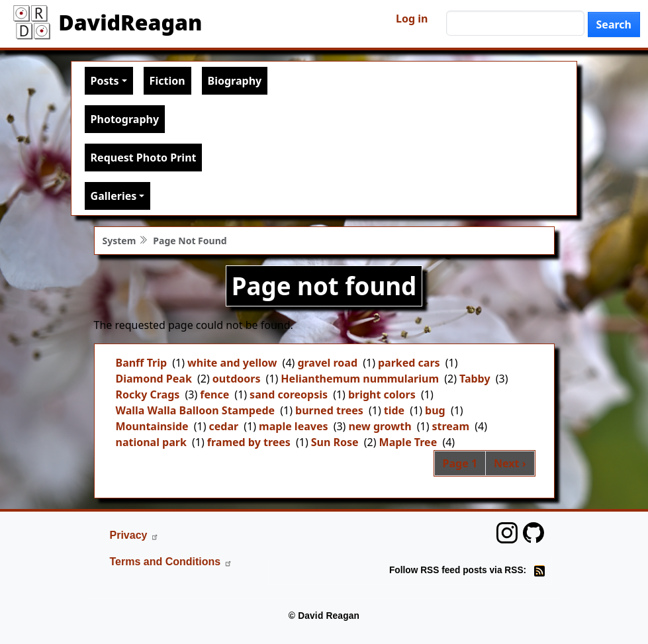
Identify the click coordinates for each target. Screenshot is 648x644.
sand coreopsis (289, 394)
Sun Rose (335, 442)
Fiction (167, 81)
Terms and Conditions (171, 562)
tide (394, 410)
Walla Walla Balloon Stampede (196, 410)
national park (151, 442)
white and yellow (232, 363)
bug (435, 410)
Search (614, 24)
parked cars (409, 363)
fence (214, 394)
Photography (125, 119)
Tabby (475, 379)
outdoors (237, 379)
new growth (380, 426)
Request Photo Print (144, 158)
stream (451, 426)
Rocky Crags (148, 394)
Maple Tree (408, 442)
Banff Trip (142, 363)
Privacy (135, 535)
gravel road (327, 363)
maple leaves (293, 426)
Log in (412, 19)
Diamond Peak (154, 379)
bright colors (382, 394)
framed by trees (249, 442)
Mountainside (152, 426)
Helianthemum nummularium (360, 379)
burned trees (329, 410)
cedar (224, 426)
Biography (235, 81)
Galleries (114, 196)
